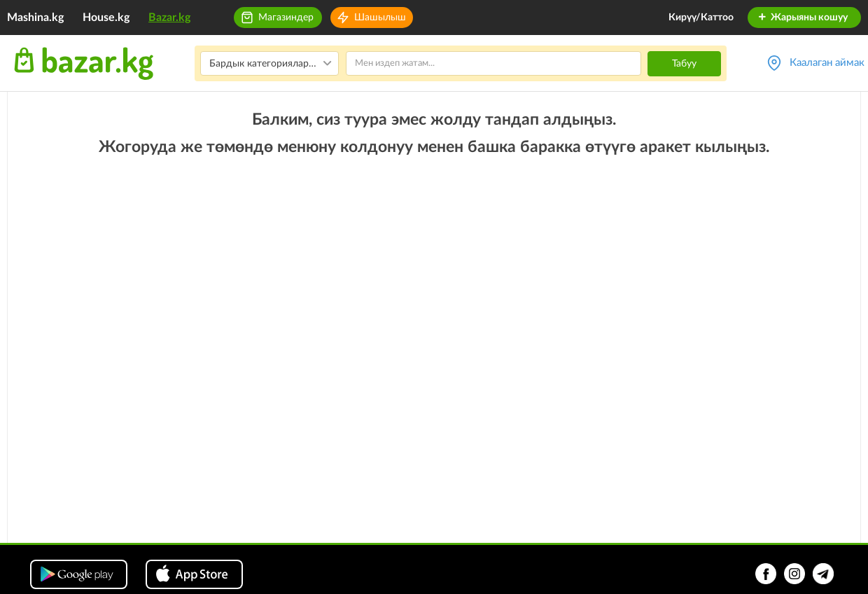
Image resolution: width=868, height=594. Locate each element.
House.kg (106, 18)
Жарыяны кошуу (803, 18)
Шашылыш (380, 18)
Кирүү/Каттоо (701, 18)
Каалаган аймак (827, 63)
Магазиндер (286, 18)
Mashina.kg (35, 18)
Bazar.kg (169, 18)
